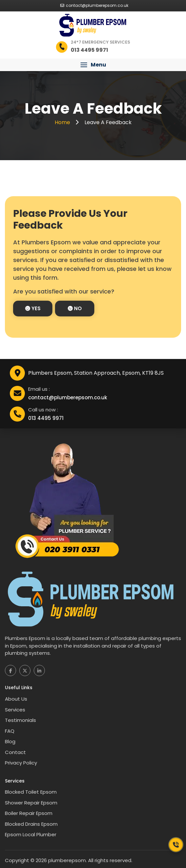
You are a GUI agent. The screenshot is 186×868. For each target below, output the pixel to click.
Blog (10, 741)
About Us (16, 699)
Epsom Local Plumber (31, 834)
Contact (15, 752)
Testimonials (20, 720)
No (75, 308)
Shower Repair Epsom (31, 803)
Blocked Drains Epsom (31, 824)
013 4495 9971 (46, 418)
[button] (93, 65)
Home (63, 122)
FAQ (10, 731)
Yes (33, 308)
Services (15, 710)
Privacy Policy (21, 763)
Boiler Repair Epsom (29, 813)
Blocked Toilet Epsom (31, 792)
